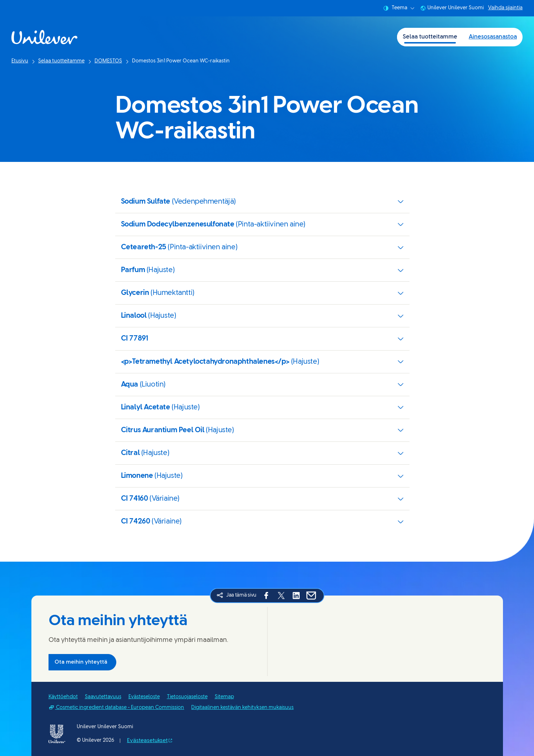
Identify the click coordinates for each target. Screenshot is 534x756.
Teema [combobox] (399, 8)
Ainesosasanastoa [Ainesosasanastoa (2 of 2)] (493, 37)
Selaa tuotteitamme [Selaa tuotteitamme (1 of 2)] (430, 37)
